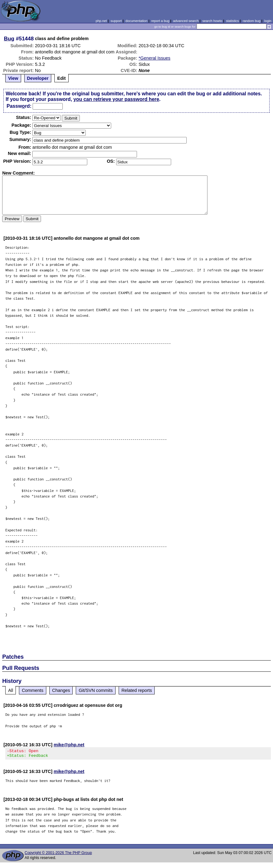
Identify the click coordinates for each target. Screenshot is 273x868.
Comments (33, 690)
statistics (232, 21)
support (116, 21)
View (13, 78)
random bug (252, 21)
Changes (61, 690)
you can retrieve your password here (116, 99)
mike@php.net (69, 745)
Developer (38, 78)
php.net (101, 21)
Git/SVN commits (96, 690)
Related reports (137, 690)
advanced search (186, 21)
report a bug (160, 21)
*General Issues (154, 58)
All (11, 690)
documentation (136, 21)
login (268, 21)
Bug (9, 39)
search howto (212, 21)
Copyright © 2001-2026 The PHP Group (58, 855)
